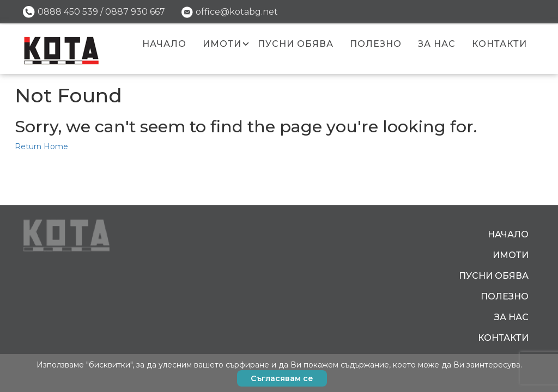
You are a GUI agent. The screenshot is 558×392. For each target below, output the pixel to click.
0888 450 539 (68, 12)
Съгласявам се (282, 378)
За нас (437, 44)
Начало (164, 44)
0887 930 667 (135, 12)
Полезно (376, 44)
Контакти (499, 44)
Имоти (222, 44)
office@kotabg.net (237, 12)
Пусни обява (296, 44)
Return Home (41, 146)
